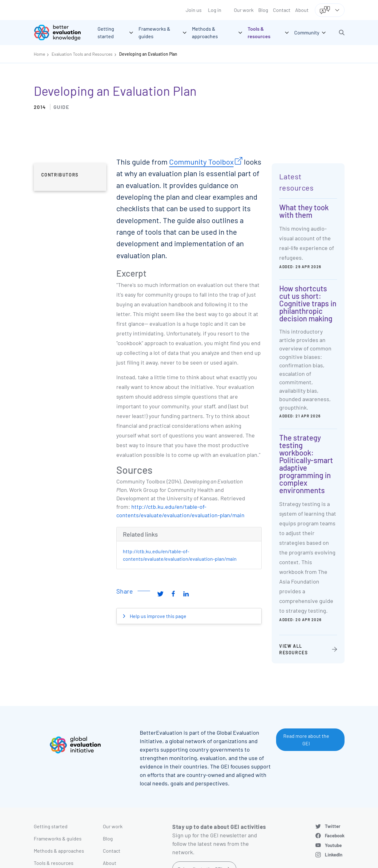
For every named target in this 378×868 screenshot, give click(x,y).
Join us (194, 10)
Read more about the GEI (306, 740)
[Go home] (62, 33)
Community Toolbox (201, 162)
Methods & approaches (59, 851)
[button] (342, 33)
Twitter (333, 826)
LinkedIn (334, 855)
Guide (61, 107)
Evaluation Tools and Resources (82, 54)
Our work (244, 10)
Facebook (335, 835)
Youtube (333, 845)
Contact (282, 10)
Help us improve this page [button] (158, 616)
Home (39, 54)
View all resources (293, 649)
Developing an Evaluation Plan (148, 54)
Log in (215, 10)
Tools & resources (54, 863)
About (302, 10)
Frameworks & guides (58, 838)
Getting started (51, 826)
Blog (263, 10)
